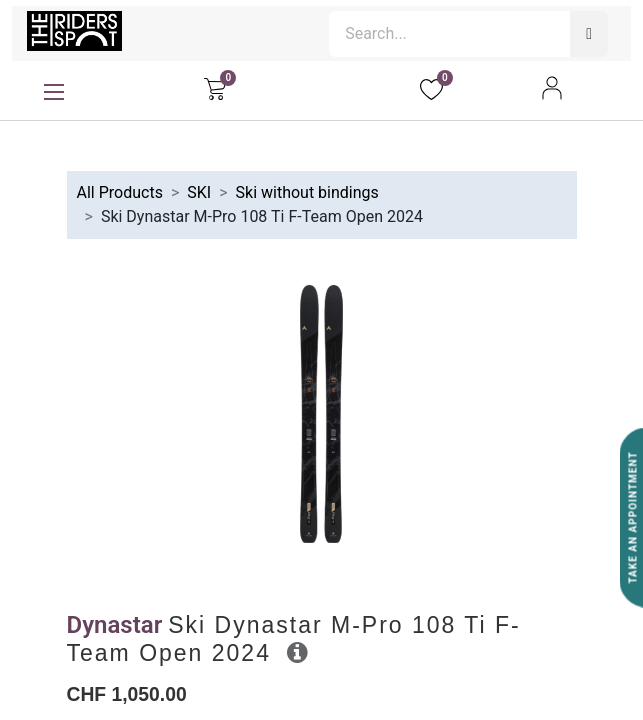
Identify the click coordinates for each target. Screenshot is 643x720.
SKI (199, 192)
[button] (297, 652)
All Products (120, 192)
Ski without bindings (307, 192)
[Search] (589, 34)
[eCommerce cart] (214, 88)
